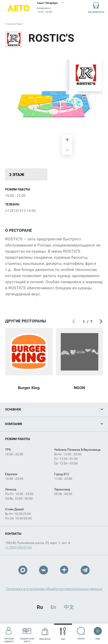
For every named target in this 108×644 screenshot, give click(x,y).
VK (44, 570)
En (53, 607)
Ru (40, 607)
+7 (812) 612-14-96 (20, 211)
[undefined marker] (89, 153)
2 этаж (17, 175)
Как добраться (96, 7)
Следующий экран (100, 322)
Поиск (81, 633)
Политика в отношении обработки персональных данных (54, 589)
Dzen (64, 570)
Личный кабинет (9, 634)
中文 (69, 607)
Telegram (85, 570)
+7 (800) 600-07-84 (18, 547)
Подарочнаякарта (27, 634)
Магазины (45, 634)
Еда (63, 634)
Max (23, 570)
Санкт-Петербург (47, 3)
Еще (98, 632)
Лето (19, 8)
